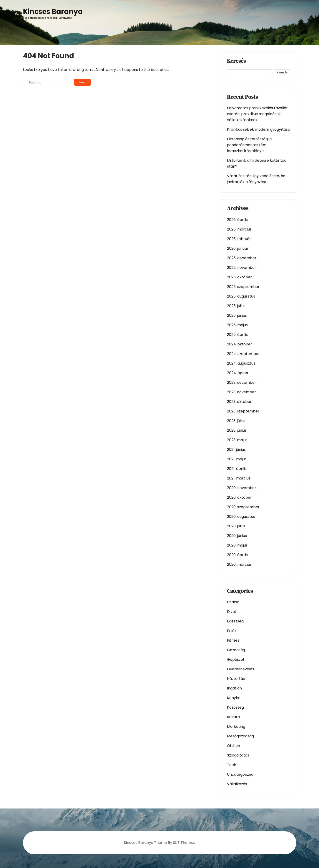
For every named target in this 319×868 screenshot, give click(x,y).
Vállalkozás (237, 784)
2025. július (236, 306)
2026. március (239, 229)
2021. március (239, 478)
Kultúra (233, 717)
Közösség (235, 707)
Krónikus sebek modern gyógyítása (259, 129)
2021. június (236, 450)
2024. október (240, 344)
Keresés (236, 61)
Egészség (235, 621)
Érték (232, 631)
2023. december (242, 382)
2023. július (236, 421)
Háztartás (236, 679)
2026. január (238, 248)
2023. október (239, 402)
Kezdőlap (212, 35)
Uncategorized (240, 774)
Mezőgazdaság (240, 736)
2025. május (237, 325)
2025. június (237, 315)
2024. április (237, 373)
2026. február (239, 239)
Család (233, 602)
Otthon (234, 746)
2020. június (237, 536)
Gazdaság (236, 650)
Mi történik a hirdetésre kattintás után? (256, 163)
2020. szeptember (243, 507)
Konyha (234, 698)
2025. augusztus (241, 296)
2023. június (237, 430)
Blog (237, 35)
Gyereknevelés (241, 669)
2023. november (241, 392)
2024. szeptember (243, 354)
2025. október (239, 277)
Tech (232, 765)
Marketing (236, 727)
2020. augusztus (241, 517)
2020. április (237, 555)
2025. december (242, 258)
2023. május (237, 440)
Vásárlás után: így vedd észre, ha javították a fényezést (256, 179)
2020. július (236, 526)
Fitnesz (233, 640)
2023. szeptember (243, 411)
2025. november (242, 268)
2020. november (242, 488)
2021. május (237, 459)
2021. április (237, 469)
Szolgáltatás (238, 755)
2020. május (237, 545)
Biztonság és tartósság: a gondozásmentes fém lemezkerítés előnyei (249, 145)
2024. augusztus (241, 363)
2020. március (239, 564)
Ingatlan (234, 688)
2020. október (239, 497)
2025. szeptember (243, 287)
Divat (232, 612)
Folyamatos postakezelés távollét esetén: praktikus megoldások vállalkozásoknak (257, 114)
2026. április (237, 220)
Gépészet (236, 659)
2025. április (237, 335)
